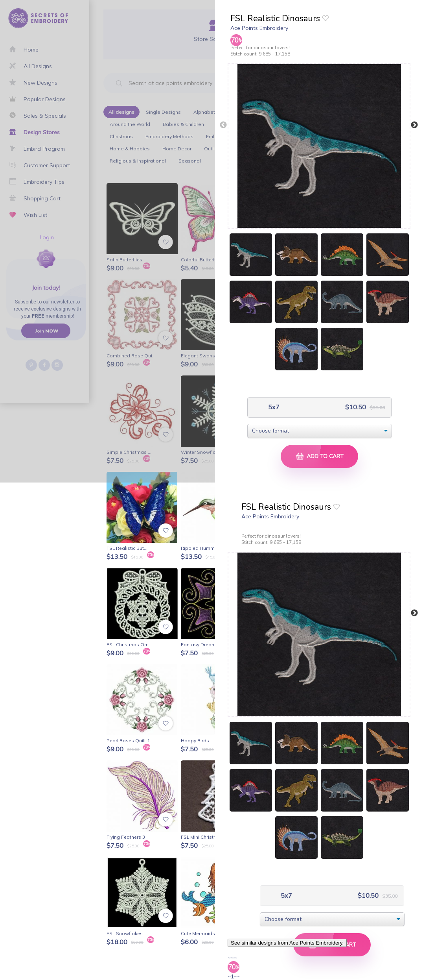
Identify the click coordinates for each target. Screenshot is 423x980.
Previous (223, 125)
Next (414, 125)
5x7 (273, 407)
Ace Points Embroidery (259, 28)
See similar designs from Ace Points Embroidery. (287, 943)
